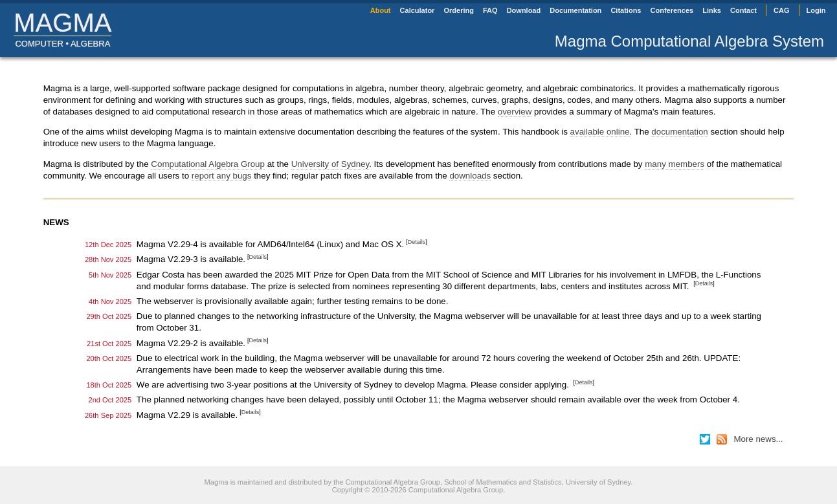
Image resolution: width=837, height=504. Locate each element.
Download (524, 10)
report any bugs (222, 176)
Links (712, 10)
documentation (679, 132)
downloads (470, 176)
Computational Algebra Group (208, 164)
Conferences (672, 10)
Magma (62, 23)
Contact (743, 10)
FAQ (490, 10)
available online (600, 132)
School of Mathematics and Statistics (503, 482)
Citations (626, 10)
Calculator (418, 10)
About (381, 10)
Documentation (575, 10)
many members (675, 164)
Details (417, 242)
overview (515, 112)
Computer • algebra (62, 44)
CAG (781, 10)
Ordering (458, 10)
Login (816, 10)
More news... (758, 439)
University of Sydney (330, 164)
